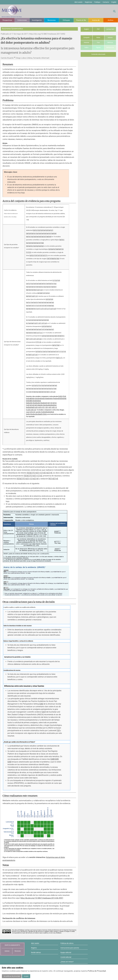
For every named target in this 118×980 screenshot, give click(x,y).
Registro (34, 948)
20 (34, 230)
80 (53, 259)
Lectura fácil (110, 29)
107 (38, 309)
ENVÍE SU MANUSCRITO (12, 945)
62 (35, 246)
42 (32, 237)
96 (35, 290)
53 (30, 243)
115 (39, 323)
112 (41, 309)
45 (40, 237)
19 (51, 473)
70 (62, 249)
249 (57, 759)
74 (38, 255)
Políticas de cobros (67, 943)
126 (40, 339)
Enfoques (66, 20)
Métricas (110, 42)
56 (37, 243)
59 (27, 246)
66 (52, 249)
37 (50, 234)
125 (54, 309)
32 (37, 234)
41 (30, 237)
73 (36, 255)
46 (42, 237)
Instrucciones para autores (70, 948)
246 (41, 704)
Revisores (18, 951)
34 (42, 234)
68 (57, 249)
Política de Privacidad (97, 971)
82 (58, 259)
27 (52, 230)
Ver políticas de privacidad (12, 976)
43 (35, 237)
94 (32, 290)
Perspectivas (7, 20)
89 (32, 309)
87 (55, 287)
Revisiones (52, 20)
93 (30, 296)
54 (32, 243)
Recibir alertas (36, 952)
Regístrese (88, 2)
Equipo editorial (66, 952)
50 (60, 240)
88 (27, 290)
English (114, 2)
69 (60, 249)
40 (27, 237)
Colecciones (22, 20)
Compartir (86, 37)
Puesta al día (81, 20)
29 (30, 234)
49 (50, 237)
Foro (98, 42)
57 (40, 243)
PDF (98, 29)
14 (43, 473)
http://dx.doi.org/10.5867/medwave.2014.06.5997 (42, 898)
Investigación (37, 20)
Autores (110, 37)
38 (53, 234)
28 (27, 234)
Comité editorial (66, 957)
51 (63, 240)
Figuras (98, 47)
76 (43, 255)
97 (32, 333)
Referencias (110, 47)
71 (27, 252)
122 (51, 309)
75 (41, 255)
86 (30, 309)
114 (37, 339)
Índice (86, 47)
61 (32, 246)
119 (36, 296)
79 (50, 259)
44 (37, 237)
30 (32, 234)
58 (42, 243)
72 (30, 252)
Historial (86, 42)
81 (56, 259)
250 (9, 762)
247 (44, 712)
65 (42, 246)
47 (45, 237)
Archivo (111, 20)
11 (40, 473)
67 (55, 249)
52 (27, 243)
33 (40, 234)
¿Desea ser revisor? (67, 962)
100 (33, 296)
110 (30, 339)
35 (45, 234)
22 (39, 230)
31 (35, 234)
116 (44, 309)
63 (37, 246)
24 (44, 230)
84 (27, 309)
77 (46, 255)
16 (47, 473)
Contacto (106, 2)
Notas (98, 37)
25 (47, 230)
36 (48, 234)
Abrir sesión (78, 2)
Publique (97, 2)
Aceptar (26, 976)
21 (37, 230)
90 (30, 290)
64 (40, 246)
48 (48, 237)
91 (35, 309)
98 (35, 333)
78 (48, 259)
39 (55, 234)
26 (49, 230)
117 (60, 358)
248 (52, 759)
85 (27, 296)
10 (36, 473)
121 (48, 309)
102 (38, 290)
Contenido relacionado (98, 54)
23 (42, 230)
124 (41, 290)
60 (30, 246)
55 (35, 243)
